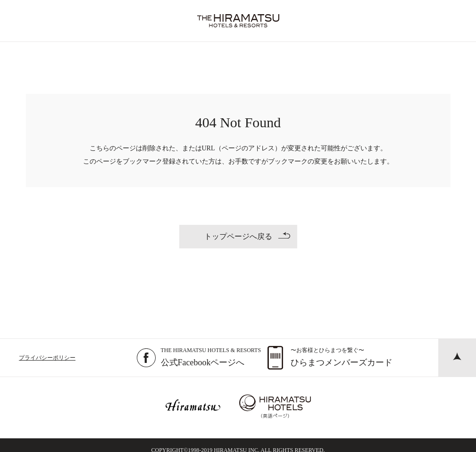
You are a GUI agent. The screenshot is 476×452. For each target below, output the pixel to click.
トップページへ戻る (247, 236)
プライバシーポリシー (47, 358)
